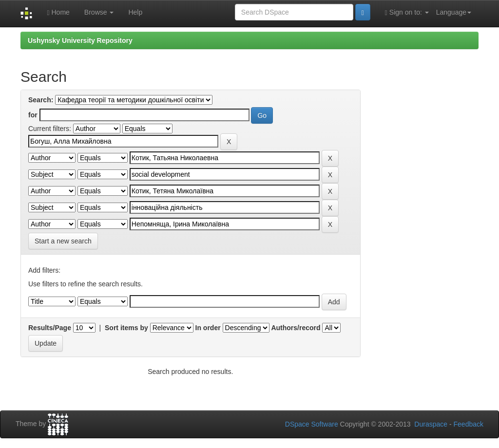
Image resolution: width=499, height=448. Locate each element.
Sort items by (126, 328)
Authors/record (296, 328)
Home (58, 12)
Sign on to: (407, 12)
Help (135, 12)
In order (208, 328)
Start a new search (63, 241)
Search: (41, 100)
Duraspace (431, 424)
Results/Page (50, 328)
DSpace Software (312, 424)
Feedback (469, 424)
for (33, 115)
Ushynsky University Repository (80, 40)
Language (454, 12)
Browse (99, 12)
